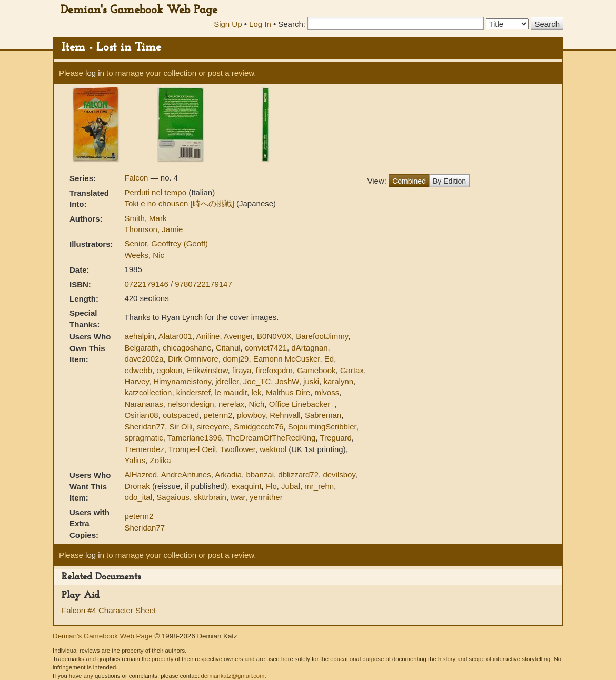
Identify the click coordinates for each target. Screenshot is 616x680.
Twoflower (238, 449)
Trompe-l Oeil (192, 449)
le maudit (231, 392)
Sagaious (173, 497)
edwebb (138, 370)
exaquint (247, 486)
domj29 (236, 359)
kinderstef (193, 392)
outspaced (181, 415)
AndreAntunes (186, 474)
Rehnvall (285, 415)
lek (256, 392)
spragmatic (143, 438)
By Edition (449, 181)
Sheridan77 (145, 427)
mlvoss (327, 392)
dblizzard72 (298, 474)
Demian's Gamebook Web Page (139, 10)
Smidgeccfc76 (259, 427)
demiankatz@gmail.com (232, 676)
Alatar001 (175, 336)
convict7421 (266, 348)
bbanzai (260, 474)
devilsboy (339, 474)
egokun (169, 370)
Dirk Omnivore (193, 359)
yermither (266, 497)
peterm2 (218, 415)
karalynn (338, 381)
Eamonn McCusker (287, 359)
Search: (292, 24)
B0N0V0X (274, 336)
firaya (242, 370)
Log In (260, 24)
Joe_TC (257, 381)
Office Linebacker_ (302, 404)
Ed (329, 359)
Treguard (336, 438)
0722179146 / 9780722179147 (178, 284)
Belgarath (141, 348)
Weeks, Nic (144, 255)
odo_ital (138, 497)
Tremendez (144, 449)
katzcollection (148, 392)
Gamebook (316, 370)
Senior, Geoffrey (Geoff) (166, 243)
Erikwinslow (207, 370)
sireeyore (213, 427)
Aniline (208, 336)
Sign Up (228, 24)
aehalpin (139, 336)
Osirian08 (141, 415)
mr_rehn (319, 486)
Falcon (137, 178)
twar (238, 497)
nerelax (231, 404)
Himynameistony (182, 381)
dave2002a (144, 359)
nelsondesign (191, 404)
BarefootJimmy (322, 336)
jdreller (227, 381)
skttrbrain (210, 497)
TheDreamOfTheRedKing (271, 438)
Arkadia (228, 474)
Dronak (137, 486)
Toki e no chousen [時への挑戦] (180, 203)
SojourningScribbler (322, 427)
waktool (273, 449)
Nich (256, 404)
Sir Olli (181, 427)
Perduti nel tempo (156, 192)
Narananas (143, 404)
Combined (409, 181)
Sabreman (323, 415)
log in (95, 73)
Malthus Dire (288, 392)
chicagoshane (187, 348)
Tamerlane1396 (195, 438)
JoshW (287, 381)
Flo (271, 486)
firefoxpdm (274, 370)
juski (311, 381)
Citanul (228, 348)
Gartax (352, 370)
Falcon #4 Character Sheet (109, 610)
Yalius (135, 460)
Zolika (161, 460)
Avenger (238, 336)
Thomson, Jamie (153, 229)
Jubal (291, 486)
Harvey (136, 381)
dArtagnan (309, 348)
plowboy (251, 415)
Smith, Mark (145, 218)
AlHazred (141, 474)
